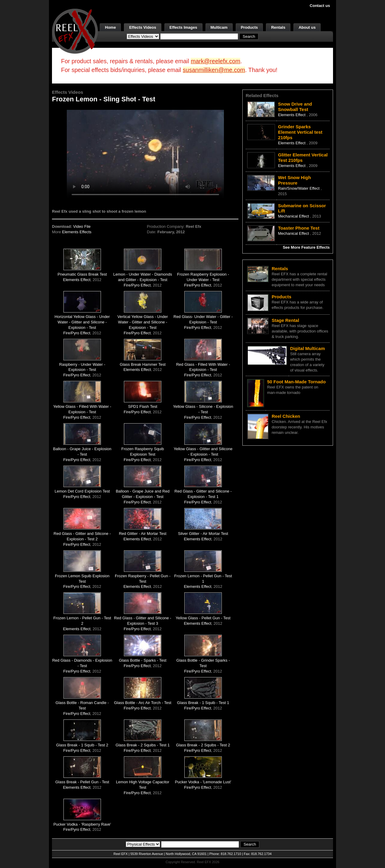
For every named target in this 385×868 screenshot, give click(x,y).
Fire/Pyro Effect (137, 285)
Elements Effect (77, 280)
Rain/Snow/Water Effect (299, 188)
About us (307, 27)
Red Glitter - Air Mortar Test (142, 534)
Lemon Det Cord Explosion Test (82, 491)
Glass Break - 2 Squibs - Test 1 (143, 745)
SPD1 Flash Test (143, 406)
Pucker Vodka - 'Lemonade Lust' (203, 782)
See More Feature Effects (306, 247)
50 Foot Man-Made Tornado (296, 382)
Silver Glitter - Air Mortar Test (203, 534)
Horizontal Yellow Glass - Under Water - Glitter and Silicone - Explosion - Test (82, 322)
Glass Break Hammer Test (142, 364)
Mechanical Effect (294, 216)
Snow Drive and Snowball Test (295, 107)
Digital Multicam (307, 348)
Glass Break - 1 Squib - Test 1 (203, 703)
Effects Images (183, 27)
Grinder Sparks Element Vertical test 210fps (300, 132)
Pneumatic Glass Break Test (82, 274)
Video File (82, 226)
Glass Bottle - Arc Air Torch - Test (143, 703)
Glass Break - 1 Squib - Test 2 (82, 745)
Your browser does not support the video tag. (145, 154)
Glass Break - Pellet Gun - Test (82, 782)
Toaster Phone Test (299, 228)
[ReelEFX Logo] (75, 31)
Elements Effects (77, 232)
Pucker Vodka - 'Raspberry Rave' (82, 824)
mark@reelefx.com (215, 61)
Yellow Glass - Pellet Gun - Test (203, 618)
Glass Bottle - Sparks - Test (142, 660)
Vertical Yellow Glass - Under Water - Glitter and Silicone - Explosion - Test (143, 322)
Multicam (219, 27)
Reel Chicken (286, 416)
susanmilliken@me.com (214, 70)
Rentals (278, 27)
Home (110, 27)
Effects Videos (142, 27)
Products (249, 27)
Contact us (320, 6)
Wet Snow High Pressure (294, 180)
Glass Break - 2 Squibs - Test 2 (203, 745)
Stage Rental (285, 320)
